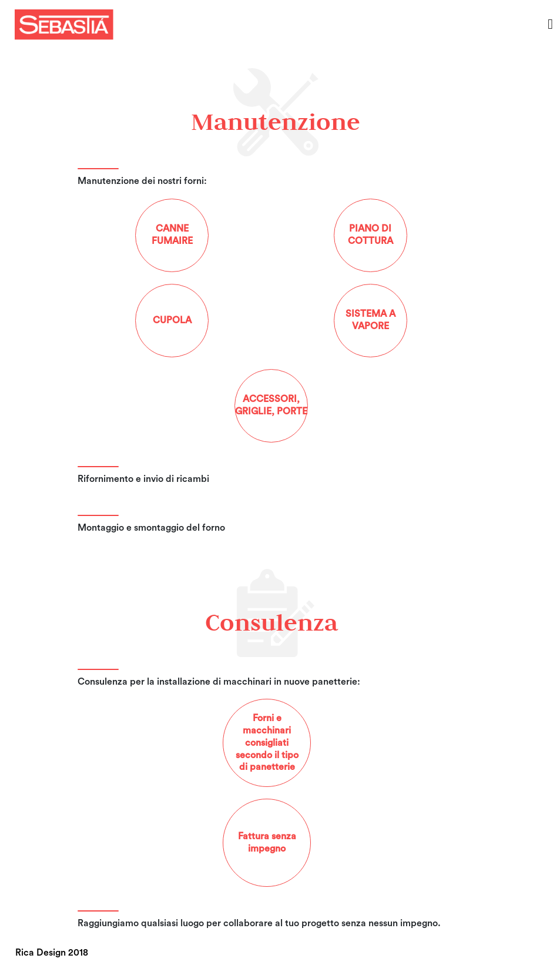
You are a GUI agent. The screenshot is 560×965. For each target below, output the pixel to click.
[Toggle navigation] (550, 24)
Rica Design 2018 (52, 953)
